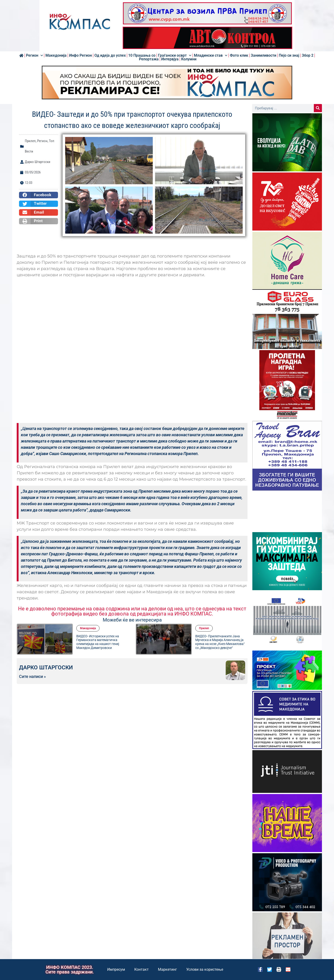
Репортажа (149, 59)
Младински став (211, 55)
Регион (34, 55)
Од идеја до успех (110, 55)
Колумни (189, 59)
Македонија (56, 55)
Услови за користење (205, 969)
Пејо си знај (289, 55)
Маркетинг (167, 969)
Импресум (116, 969)
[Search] (318, 108)
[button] (39, 195)
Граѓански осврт (175, 55)
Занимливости (263, 55)
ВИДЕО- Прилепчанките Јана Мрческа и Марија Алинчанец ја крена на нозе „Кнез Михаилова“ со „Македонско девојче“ (220, 642)
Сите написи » (32, 677)
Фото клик (239, 55)
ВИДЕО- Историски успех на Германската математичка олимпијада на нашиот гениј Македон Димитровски (98, 642)
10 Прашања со (142, 55)
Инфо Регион (80, 55)
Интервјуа (170, 59)
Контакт (141, 969)
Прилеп (30, 141)
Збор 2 (308, 55)
